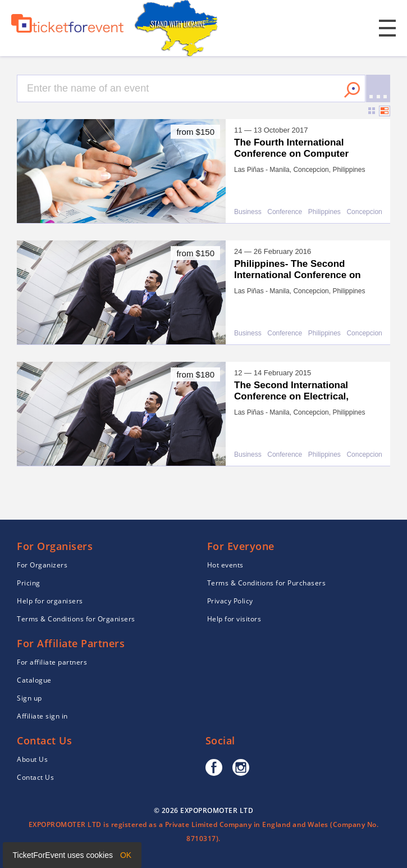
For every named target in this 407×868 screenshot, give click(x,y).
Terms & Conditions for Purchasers (267, 583)
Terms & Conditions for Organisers (76, 619)
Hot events (225, 565)
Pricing (29, 583)
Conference (285, 212)
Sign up (29, 698)
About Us (32, 759)
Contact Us (35, 777)
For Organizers (42, 565)
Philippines (324, 212)
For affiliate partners (52, 662)
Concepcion (364, 212)
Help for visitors (234, 619)
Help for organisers (50, 601)
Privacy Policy (230, 601)
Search (352, 90)
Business (248, 212)
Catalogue (34, 680)
